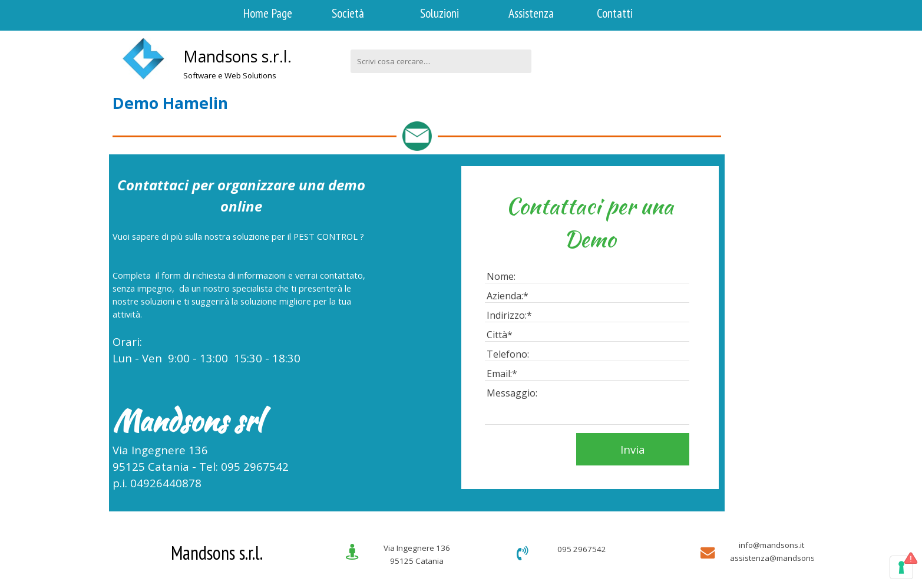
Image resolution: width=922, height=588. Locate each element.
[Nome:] (587, 277)
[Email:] (587, 374)
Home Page (268, 13)
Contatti (615, 13)
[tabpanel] (263, 70)
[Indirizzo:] (587, 316)
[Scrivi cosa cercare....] (441, 61)
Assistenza (531, 13)
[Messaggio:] (587, 406)
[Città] (587, 335)
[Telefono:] (587, 354)
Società (348, 13)
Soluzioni (439, 13)
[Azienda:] (587, 296)
